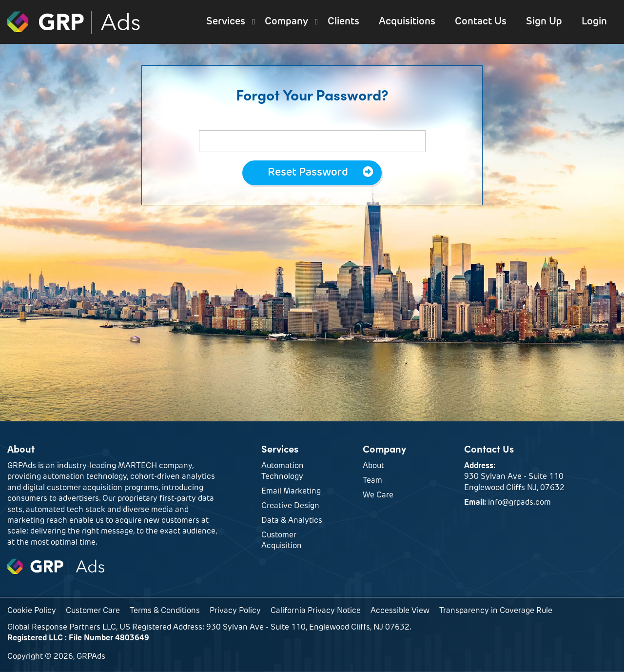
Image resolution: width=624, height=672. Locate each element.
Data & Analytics (292, 521)
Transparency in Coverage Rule (496, 611)
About (373, 466)
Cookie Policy (32, 611)
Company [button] (286, 22)
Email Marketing (291, 492)
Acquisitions (407, 22)
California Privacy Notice (316, 611)
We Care (378, 495)
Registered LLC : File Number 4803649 (78, 638)
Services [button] (226, 22)
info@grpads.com (519, 503)
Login (594, 22)
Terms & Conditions (165, 611)
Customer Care (93, 611)
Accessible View (400, 611)
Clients (343, 22)
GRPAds (74, 22)
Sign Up (544, 22)
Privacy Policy (235, 611)
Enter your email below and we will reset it (312, 122)
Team (372, 481)
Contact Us (481, 22)
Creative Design (290, 506)
